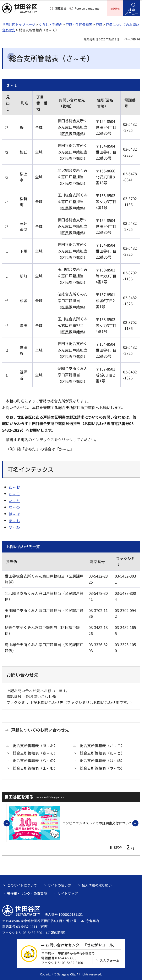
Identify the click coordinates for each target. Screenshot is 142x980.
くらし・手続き (50, 24)
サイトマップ (68, 893)
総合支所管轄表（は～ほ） (102, 760)
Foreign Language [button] (87, 8)
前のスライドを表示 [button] (10, 823)
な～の (14, 506)
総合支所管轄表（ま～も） (35, 767)
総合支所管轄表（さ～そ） (35, 752)
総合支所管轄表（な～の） (35, 760)
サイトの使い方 (59, 884)
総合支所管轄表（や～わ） (102, 767)
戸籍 (99, 24)
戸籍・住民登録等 (79, 24)
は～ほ (14, 513)
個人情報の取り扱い (97, 884)
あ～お (14, 486)
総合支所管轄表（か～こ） (102, 745)
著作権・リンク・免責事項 (27, 893)
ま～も (14, 520)
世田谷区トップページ (19, 24)
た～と (14, 500)
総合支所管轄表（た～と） (102, 752)
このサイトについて (22, 884)
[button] (58, 8)
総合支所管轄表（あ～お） (35, 745)
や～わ (14, 527)
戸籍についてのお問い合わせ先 (40, 729)
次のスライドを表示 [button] (138, 823)
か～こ (14, 493)
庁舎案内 (92, 920)
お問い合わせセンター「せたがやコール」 (81, 944)
